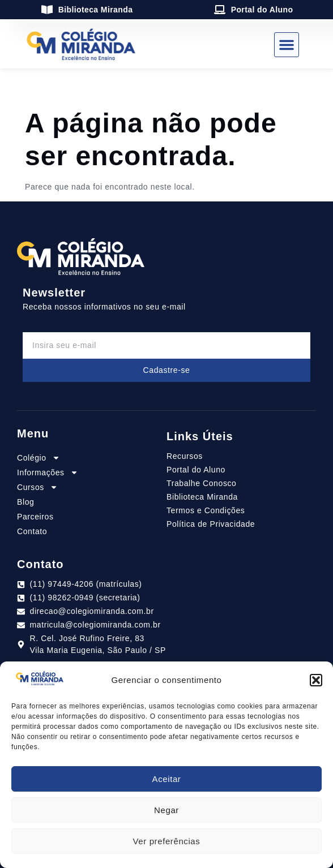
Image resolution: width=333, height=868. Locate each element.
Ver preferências (167, 841)
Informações (48, 472)
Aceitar (167, 779)
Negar (166, 810)
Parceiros (35, 517)
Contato (32, 531)
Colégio (39, 458)
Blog (25, 502)
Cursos (37, 487)
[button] (316, 680)
